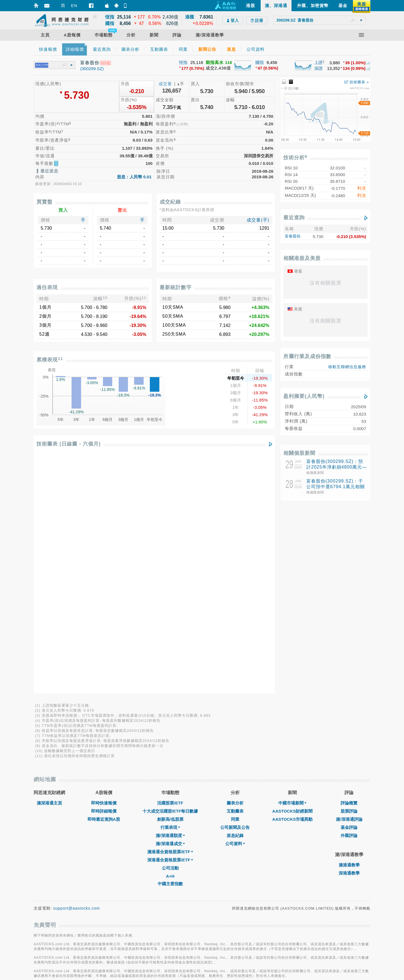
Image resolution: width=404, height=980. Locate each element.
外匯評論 (349, 600)
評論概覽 (349, 567)
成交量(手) (258, 220)
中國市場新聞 (292, 567)
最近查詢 (294, 218)
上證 (318, 62)
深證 (318, 68)
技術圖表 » (357, 82)
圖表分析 (235, 567)
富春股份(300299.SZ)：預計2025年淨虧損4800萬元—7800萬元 (337, 467)
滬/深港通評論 (349, 584)
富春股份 (293, 236)
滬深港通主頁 (49, 567)
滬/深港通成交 (170, 608)
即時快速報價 (104, 567)
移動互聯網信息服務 (347, 367)
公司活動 (170, 632)
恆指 (183, 62)
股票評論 (349, 576)
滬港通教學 (349, 629)
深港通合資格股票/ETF (170, 624)
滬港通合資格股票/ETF (170, 616)
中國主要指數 (170, 648)
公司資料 (235, 608)
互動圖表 (235, 576)
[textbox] (320, 20)
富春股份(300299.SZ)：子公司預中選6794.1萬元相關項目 (336, 487)
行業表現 (170, 592)
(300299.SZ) (92, 69)
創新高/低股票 (170, 584)
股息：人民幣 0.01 (134, 177)
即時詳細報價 (104, 576)
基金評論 (349, 592)
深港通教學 (349, 637)
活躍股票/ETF (170, 567)
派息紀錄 (235, 600)
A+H (170, 641)
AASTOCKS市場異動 (292, 584)
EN (74, 5)
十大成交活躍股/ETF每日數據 (170, 576)
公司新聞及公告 (235, 592)
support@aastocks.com (77, 673)
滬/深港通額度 (170, 600)
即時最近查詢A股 (104, 584)
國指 (260, 62)
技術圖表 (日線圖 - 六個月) (69, 444)
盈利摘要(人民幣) (304, 396)
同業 (235, 584)
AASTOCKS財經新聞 (292, 576)
